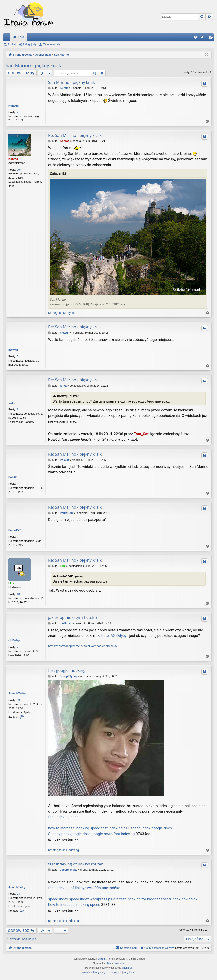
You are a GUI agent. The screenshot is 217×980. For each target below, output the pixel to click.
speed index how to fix (179, 899)
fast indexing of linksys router (76, 864)
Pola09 (13, 477)
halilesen (119, 963)
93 (18, 700)
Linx (11, 583)
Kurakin (14, 106)
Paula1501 (15, 530)
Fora (21, 37)
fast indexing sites (63, 817)
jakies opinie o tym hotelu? (73, 617)
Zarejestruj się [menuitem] (211, 38)
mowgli (13, 350)
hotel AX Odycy (114, 636)
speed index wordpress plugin (94, 899)
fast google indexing (67, 670)
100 (19, 594)
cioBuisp (14, 640)
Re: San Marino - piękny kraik (75, 135)
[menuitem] (195, 37)
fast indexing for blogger (140, 899)
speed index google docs (151, 828)
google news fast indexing (113, 834)
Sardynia (69, 313)
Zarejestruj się (52, 44)
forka (12, 403)
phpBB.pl (127, 968)
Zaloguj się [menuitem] (204, 38)
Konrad (13, 159)
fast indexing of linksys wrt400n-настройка (84, 888)
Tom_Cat (141, 434)
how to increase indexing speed (74, 828)
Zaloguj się (29, 44)
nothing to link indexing (64, 850)
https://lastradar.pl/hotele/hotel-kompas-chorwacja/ (83, 646)
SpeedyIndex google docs (69, 834)
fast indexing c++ (115, 828)
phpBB (101, 959)
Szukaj (12, 44)
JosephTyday (17, 693)
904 (19, 170)
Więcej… (8, 38)
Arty (109, 963)
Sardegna (55, 313)
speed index (58, 899)
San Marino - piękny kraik (33, 65)
